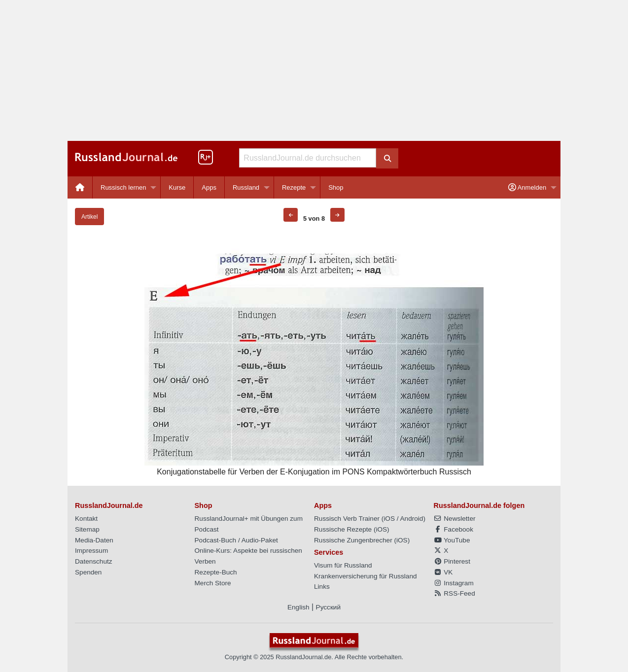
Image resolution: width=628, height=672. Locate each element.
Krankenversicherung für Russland (366, 576)
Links (322, 587)
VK (443, 572)
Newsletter (455, 519)
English (298, 607)
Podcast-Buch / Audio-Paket (236, 540)
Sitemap (87, 529)
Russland (246, 187)
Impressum (91, 551)
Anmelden (527, 187)
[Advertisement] (314, 70)
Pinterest (452, 561)
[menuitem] (80, 187)
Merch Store (213, 583)
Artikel (89, 217)
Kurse (177, 187)
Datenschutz (94, 561)
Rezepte (294, 187)
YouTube (452, 540)
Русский (328, 607)
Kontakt (86, 519)
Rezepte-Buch (216, 572)
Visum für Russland (343, 565)
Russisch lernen (123, 187)
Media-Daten (94, 540)
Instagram (454, 583)
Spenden (88, 572)
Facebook (454, 529)
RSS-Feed (454, 593)
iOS (389, 519)
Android (412, 519)
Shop (336, 187)
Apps (209, 187)
